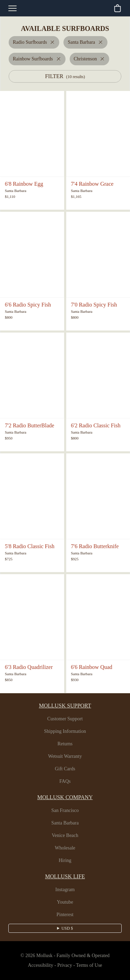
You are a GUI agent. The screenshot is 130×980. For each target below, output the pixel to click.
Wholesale (65, 848)
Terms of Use (92, 965)
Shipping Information (65, 731)
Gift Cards (65, 769)
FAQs (65, 781)
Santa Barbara (65, 823)
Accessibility (38, 965)
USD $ (67, 928)
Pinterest (65, 915)
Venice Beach (65, 836)
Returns (65, 744)
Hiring (65, 861)
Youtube (65, 902)
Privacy (64, 965)
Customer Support (65, 719)
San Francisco (65, 811)
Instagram (65, 890)
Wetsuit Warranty (65, 756)
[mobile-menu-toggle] (12, 8)
